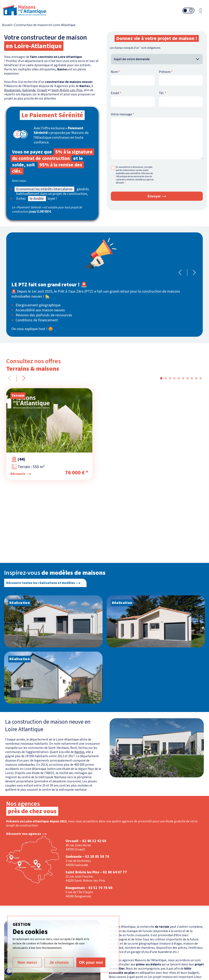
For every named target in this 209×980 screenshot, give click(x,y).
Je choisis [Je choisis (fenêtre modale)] (59, 962)
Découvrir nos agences (24, 834)
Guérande (29, 90)
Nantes (79, 752)
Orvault (42, 90)
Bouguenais (12, 90)
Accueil (7, 25)
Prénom (166, 72)
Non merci (27, 962)
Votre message (122, 114)
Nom (115, 72)
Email (116, 93)
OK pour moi (91, 962)
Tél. (163, 93)
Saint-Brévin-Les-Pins (67, 90)
